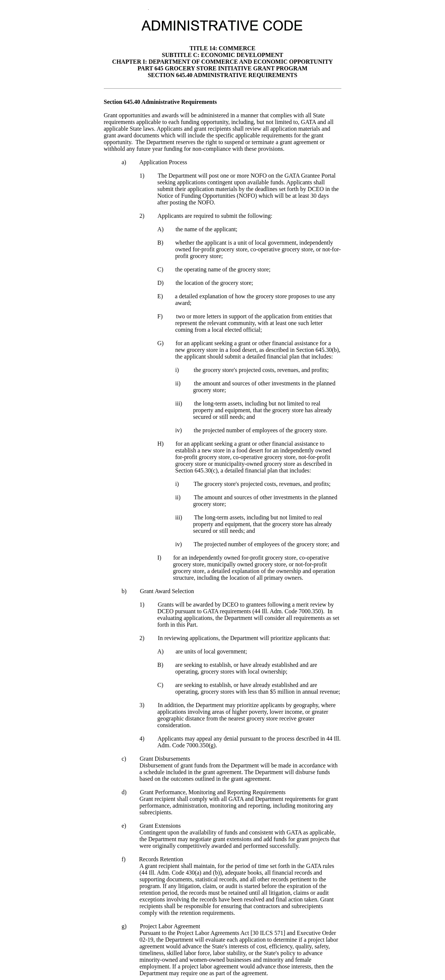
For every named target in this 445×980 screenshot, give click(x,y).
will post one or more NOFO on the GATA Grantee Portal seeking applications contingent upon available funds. (247, 179)
